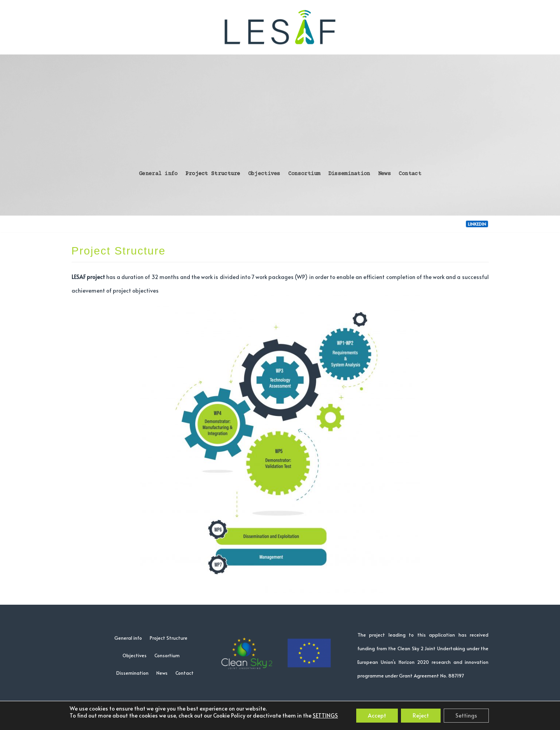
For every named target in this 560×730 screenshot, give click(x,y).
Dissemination (349, 174)
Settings (466, 715)
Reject (421, 715)
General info (158, 174)
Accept (377, 715)
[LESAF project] (280, 27)
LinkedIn (477, 224)
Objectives (264, 174)
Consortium (304, 174)
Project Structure (213, 174)
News (384, 174)
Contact (410, 174)
